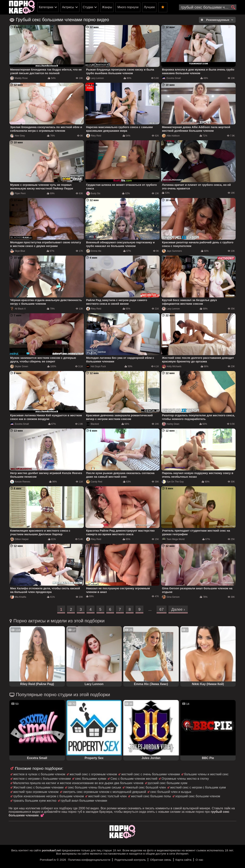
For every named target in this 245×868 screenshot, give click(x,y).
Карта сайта (184, 860)
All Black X (18, 309)
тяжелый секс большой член (146, 787)
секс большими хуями (91, 779)
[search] (233, 7)
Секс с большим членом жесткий (134, 779)
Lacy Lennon (95, 78)
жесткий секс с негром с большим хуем (198, 787)
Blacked (93, 424)
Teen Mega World (173, 539)
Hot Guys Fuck (96, 366)
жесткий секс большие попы (151, 796)
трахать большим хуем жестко (35, 801)
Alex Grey (18, 136)
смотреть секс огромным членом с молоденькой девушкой (104, 792)
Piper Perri (18, 193)
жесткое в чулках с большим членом (39, 774)
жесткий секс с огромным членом (93, 774)
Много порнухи (128, 7)
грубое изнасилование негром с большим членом (49, 796)
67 (162, 609)
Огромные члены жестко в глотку (185, 779)
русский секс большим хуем (168, 783)
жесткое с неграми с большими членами (42, 779)
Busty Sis (93, 193)
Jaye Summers (172, 251)
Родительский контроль (130, 860)
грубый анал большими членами (84, 801)
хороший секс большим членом (198, 796)
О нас (199, 860)
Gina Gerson (171, 597)
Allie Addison (171, 136)
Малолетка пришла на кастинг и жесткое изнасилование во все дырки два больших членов (78, 783)
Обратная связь (161, 860)
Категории (46, 7)
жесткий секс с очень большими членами (150, 774)
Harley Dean (171, 424)
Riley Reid (94, 136)
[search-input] (208, 7)
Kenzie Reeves (20, 482)
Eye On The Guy (173, 482)
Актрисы (68, 7)
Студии (88, 7)
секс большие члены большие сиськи (94, 787)
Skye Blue (18, 251)
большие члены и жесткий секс (206, 774)
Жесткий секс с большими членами (38, 787)
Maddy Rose (19, 78)
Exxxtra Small (171, 78)
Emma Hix (94, 251)
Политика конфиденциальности (89, 860)
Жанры (107, 7)
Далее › (178, 609)
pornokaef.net (51, 850)
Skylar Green (19, 366)
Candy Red (94, 482)
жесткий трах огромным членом (36, 792)
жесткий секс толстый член (107, 796)
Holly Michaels (172, 366)
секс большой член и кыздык (171, 792)
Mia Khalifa (18, 597)
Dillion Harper (19, 539)
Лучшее (149, 7)
